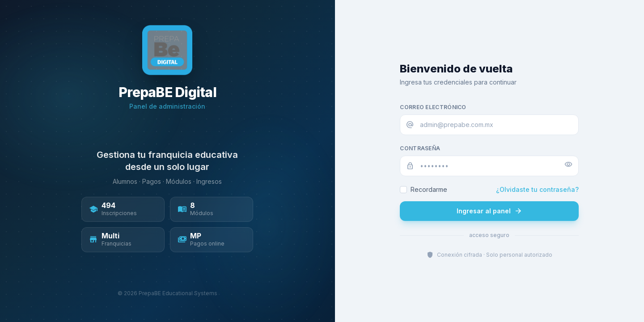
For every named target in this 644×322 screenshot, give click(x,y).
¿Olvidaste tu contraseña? (537, 189)
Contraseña (420, 148)
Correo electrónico (433, 107)
